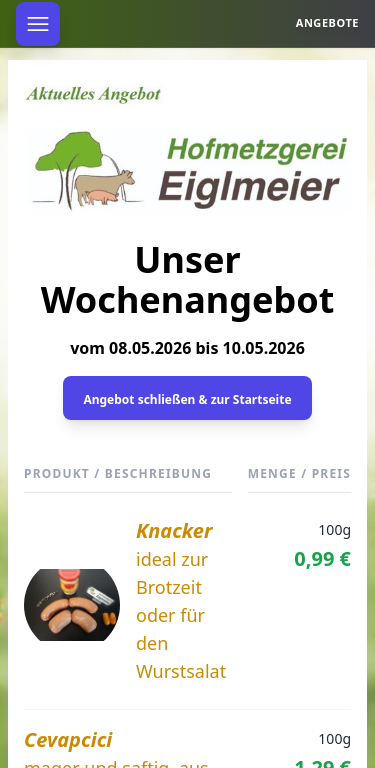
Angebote (327, 22)
